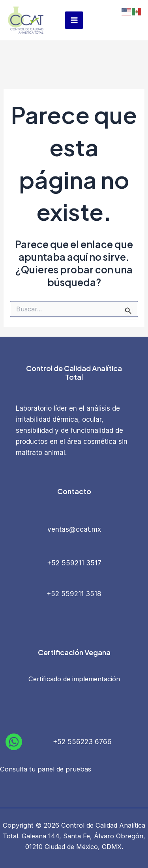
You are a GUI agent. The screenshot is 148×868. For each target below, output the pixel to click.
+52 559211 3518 (74, 594)
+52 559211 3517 (74, 563)
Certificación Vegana (74, 652)
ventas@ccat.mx (74, 529)
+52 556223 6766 (82, 742)
